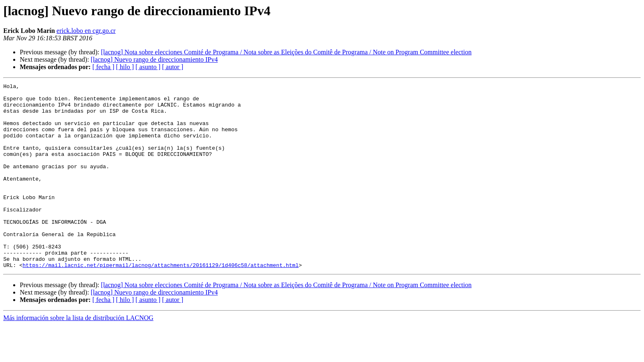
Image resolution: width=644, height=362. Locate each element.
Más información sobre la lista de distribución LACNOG (78, 355)
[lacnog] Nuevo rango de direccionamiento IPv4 (154, 59)
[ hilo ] (125, 67)
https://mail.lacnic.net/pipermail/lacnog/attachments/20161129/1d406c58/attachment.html (161, 302)
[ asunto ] (148, 67)
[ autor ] (173, 67)
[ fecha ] (103, 67)
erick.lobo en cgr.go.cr (86, 31)
